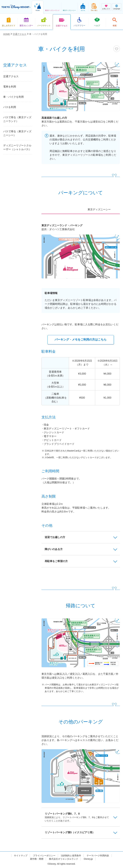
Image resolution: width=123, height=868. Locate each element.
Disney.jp (88, 859)
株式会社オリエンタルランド (64, 859)
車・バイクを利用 (13, 97)
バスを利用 (10, 107)
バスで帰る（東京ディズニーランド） (17, 119)
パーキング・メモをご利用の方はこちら (81, 340)
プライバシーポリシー (44, 856)
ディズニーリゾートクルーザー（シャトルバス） (17, 147)
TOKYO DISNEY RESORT (16, 7)
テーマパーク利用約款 (98, 856)
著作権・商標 (37, 859)
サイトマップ (21, 856)
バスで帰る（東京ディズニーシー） (17, 133)
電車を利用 (10, 87)
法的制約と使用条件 (71, 856)
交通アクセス (11, 76)
